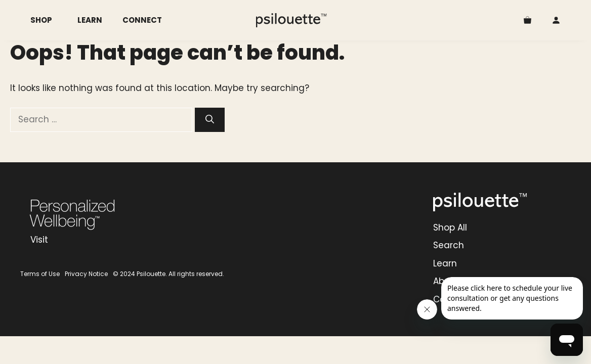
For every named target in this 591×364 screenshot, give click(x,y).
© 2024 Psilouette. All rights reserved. (168, 274)
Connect (142, 20)
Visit (39, 240)
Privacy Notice (86, 274)
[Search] (210, 120)
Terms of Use (40, 274)
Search (449, 245)
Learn (90, 20)
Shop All (450, 227)
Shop (49, 20)
